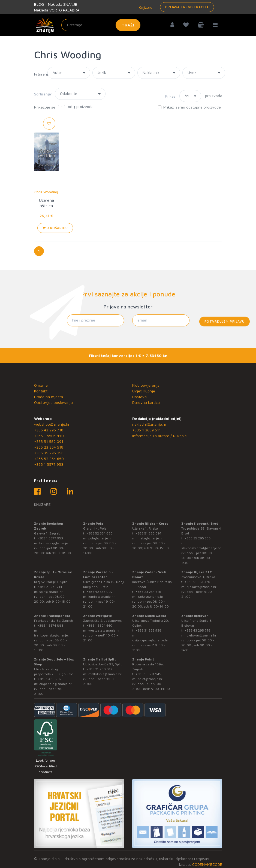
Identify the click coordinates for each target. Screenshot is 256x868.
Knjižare (145, 7)
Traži (128, 25)
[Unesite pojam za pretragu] (101, 25)
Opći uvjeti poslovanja (53, 402)
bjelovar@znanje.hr (201, 635)
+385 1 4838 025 (50, 679)
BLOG (39, 4)
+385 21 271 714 (50, 587)
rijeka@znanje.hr (150, 538)
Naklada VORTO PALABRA (57, 10)
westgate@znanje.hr (104, 630)
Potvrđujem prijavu (225, 321)
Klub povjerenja (146, 385)
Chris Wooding (46, 192)
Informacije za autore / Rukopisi (160, 436)
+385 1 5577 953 (49, 464)
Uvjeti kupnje (144, 391)
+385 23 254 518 (49, 447)
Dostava (139, 397)
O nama (41, 385)
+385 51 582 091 (49, 441)
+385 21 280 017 (99, 669)
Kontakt (41, 391)
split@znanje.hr (51, 592)
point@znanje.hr (150, 679)
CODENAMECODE (207, 864)
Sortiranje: (43, 94)
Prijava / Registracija (187, 7)
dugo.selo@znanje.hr (55, 684)
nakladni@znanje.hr (149, 424)
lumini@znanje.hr (102, 597)
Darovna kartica (146, 402)
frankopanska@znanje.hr (53, 635)
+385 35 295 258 (49, 453)
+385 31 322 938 (148, 630)
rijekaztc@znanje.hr (201, 587)
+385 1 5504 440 (49, 436)
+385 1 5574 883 (50, 625)
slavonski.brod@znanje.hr (201, 548)
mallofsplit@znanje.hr (105, 674)
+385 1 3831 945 (148, 674)
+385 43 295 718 (49, 430)
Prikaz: (171, 96)
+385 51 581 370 (197, 582)
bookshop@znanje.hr (56, 543)
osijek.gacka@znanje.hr (150, 640)
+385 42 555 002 (100, 592)
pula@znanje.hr (100, 538)
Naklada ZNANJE (63, 4)
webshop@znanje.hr (52, 424)
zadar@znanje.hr (150, 597)
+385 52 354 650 (49, 459)
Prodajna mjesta (49, 397)
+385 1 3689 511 (147, 430)
